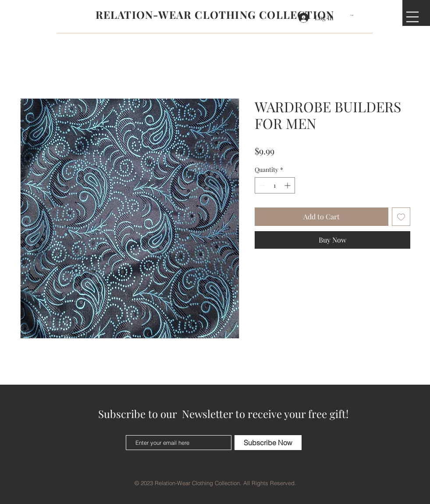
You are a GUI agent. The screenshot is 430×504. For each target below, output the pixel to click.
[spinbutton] (275, 185)
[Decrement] (261, 185)
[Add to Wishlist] (401, 217)
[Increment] (288, 185)
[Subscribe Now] (268, 443)
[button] (355, 15)
